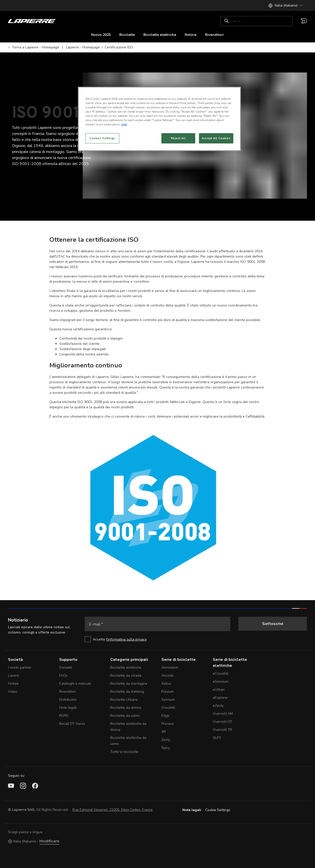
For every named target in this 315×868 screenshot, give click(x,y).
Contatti (66, 667)
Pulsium (168, 692)
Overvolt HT (223, 722)
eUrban (219, 690)
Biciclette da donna (126, 708)
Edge (165, 716)
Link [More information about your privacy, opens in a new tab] (124, 124)
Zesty (166, 740)
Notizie (13, 684)
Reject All (178, 138)
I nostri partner (20, 667)
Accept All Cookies (216, 138)
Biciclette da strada (126, 676)
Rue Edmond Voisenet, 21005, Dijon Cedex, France (113, 810)
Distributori (68, 700)
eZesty (218, 706)
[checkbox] (157, 639)
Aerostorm (170, 667)
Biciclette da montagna (129, 684)
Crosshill (168, 708)
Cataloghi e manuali (75, 684)
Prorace (168, 724)
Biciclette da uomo (125, 716)
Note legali (68, 708)
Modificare (49, 841)
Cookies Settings (102, 138)
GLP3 (217, 738)
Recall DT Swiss (72, 724)
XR (164, 732)
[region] (159, 119)
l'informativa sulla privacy (126, 639)
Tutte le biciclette (124, 752)
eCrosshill (221, 674)
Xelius (166, 684)
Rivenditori (68, 692)
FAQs (63, 676)
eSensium (221, 682)
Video (13, 692)
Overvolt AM (223, 714)
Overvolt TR (222, 730)
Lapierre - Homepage (83, 47)
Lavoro (13, 676)
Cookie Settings (218, 810)
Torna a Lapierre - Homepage (34, 47)
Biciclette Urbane (124, 700)
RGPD (64, 716)
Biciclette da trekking (127, 692)
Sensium (168, 700)
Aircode (168, 676)
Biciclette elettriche (126, 667)
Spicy (166, 748)
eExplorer (220, 698)
